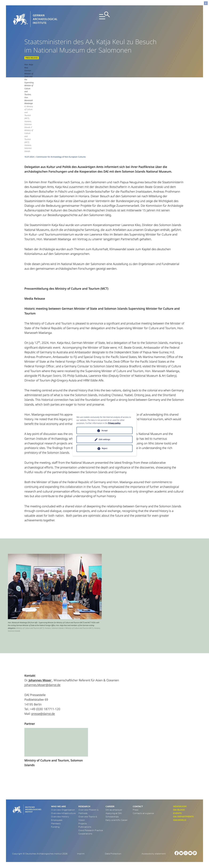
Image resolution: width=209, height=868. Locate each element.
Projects (83, 823)
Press (136, 810)
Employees (57, 820)
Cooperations (85, 834)
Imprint (81, 854)
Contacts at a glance (143, 813)
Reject (105, 448)
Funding (55, 827)
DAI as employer (114, 810)
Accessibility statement (154, 854)
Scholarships (112, 817)
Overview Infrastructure (63, 813)
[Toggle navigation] (105, 19)
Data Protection (113, 854)
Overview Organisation (63, 810)
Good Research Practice (91, 830)
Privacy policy (114, 423)
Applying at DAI (114, 813)
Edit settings (104, 439)
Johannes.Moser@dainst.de (42, 685)
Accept (105, 430)
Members (56, 823)
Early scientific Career (117, 820)
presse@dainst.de (43, 714)
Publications (85, 827)
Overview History (60, 817)
